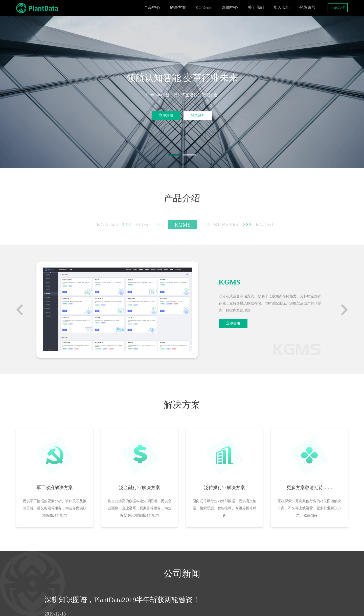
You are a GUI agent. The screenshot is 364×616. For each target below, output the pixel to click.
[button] (175, 155)
